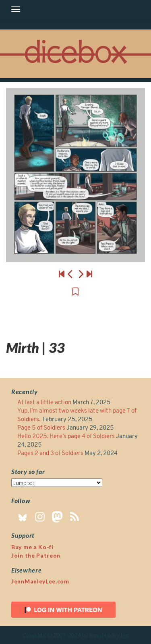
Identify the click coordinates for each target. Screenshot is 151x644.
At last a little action (44, 403)
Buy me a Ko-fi (32, 547)
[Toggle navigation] (16, 9)
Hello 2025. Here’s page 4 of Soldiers (66, 437)
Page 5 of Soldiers (41, 428)
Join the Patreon (36, 555)
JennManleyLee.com (40, 581)
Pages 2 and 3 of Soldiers (50, 454)
